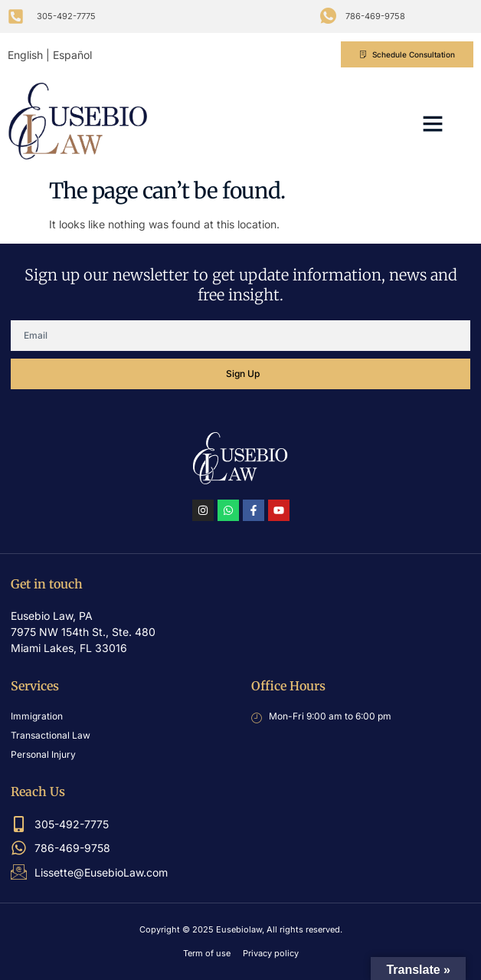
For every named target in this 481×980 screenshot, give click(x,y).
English (25, 55)
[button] (433, 123)
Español (72, 55)
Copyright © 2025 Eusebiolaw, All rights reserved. (241, 929)
